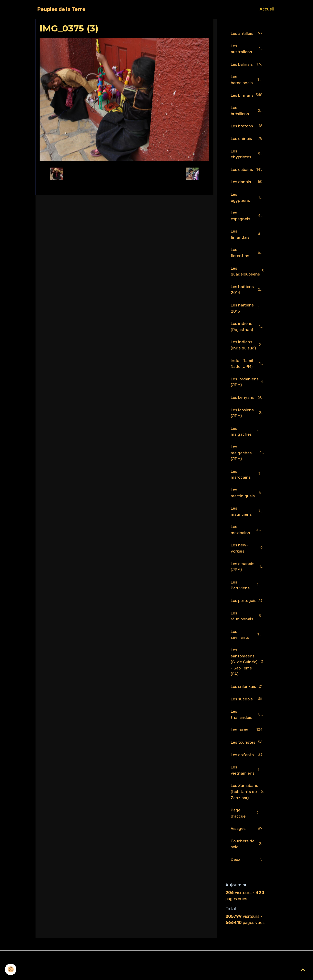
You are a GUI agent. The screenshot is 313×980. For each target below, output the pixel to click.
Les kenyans (247, 401)
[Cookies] (11, 969)
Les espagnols (247, 218)
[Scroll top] (303, 970)
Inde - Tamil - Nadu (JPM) (248, 367)
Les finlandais (247, 236)
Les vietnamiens (247, 784)
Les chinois (247, 140)
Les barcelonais (247, 80)
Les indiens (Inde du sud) (248, 348)
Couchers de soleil (247, 859)
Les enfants (247, 769)
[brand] (61, 9)
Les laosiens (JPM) (247, 417)
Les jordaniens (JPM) (247, 386)
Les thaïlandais (247, 728)
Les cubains (247, 171)
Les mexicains (247, 535)
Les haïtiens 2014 (247, 292)
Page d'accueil (247, 828)
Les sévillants (247, 647)
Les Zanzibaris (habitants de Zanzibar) (248, 806)
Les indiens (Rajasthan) (248, 330)
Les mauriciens (247, 516)
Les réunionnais (247, 628)
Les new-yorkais (247, 554)
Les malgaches (247, 436)
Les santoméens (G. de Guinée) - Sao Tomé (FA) (248, 675)
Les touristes (247, 756)
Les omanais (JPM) (247, 572)
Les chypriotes (247, 155)
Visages (247, 844)
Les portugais (247, 610)
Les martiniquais (247, 498)
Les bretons (247, 127)
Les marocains (247, 479)
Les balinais (247, 65)
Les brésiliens (247, 111)
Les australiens (247, 49)
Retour (124, 174)
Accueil (267, 9)
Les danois (247, 184)
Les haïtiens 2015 (247, 311)
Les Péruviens (247, 591)
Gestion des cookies (156, 973)
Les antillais (247, 34)
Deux (247, 875)
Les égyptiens (247, 199)
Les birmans (247, 96)
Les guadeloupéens (249, 274)
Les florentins (247, 255)
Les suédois (247, 713)
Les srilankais (247, 700)
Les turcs (247, 744)
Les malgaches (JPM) (247, 457)
